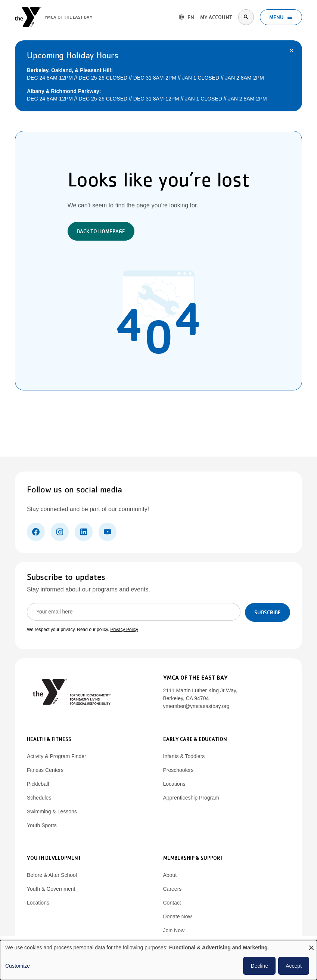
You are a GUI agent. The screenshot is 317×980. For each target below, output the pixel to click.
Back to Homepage (101, 231)
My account (216, 17)
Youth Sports (42, 825)
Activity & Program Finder (57, 756)
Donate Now (178, 916)
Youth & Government (51, 889)
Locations (174, 784)
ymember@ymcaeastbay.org (196, 706)
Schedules (39, 798)
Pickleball (38, 784)
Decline (259, 966)
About (170, 875)
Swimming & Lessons (52, 811)
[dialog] (158, 960)
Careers (173, 889)
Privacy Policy (124, 630)
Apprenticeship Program (191, 798)
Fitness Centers (45, 770)
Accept (294, 966)
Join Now (174, 930)
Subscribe (268, 612)
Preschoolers (178, 770)
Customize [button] (18, 966)
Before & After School (52, 875)
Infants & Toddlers (184, 756)
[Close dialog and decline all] (311, 945)
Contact (172, 903)
